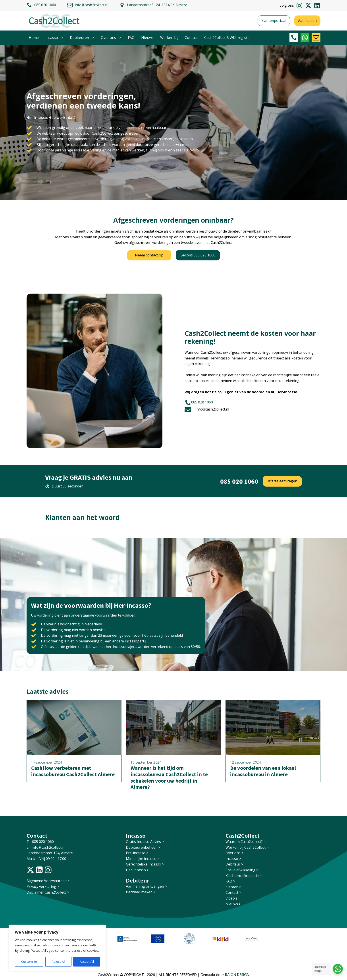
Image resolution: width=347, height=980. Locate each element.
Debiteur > (234, 864)
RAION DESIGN (237, 975)
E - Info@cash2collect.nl (46, 847)
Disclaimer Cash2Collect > (48, 892)
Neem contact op (149, 255)
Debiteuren (82, 38)
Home (34, 38)
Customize (29, 962)
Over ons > (234, 853)
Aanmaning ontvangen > (146, 886)
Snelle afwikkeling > (242, 870)
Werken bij (169, 38)
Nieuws (147, 38)
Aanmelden (307, 21)
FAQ (131, 38)
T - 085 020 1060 (41, 842)
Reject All (58, 962)
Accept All (87, 962)
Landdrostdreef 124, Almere (50, 853)
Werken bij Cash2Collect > (247, 847)
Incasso (54, 38)
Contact (191, 38)
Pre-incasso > (137, 853)
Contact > (233, 892)
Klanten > (233, 887)
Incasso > (233, 859)
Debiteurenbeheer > (143, 847)
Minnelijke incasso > (143, 859)
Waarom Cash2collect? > (246, 842)
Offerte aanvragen (282, 481)
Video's (231, 898)
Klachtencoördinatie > (244, 876)
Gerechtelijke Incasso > (145, 864)
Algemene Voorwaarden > (48, 881)
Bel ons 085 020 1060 (198, 255)
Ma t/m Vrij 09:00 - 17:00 (46, 859)
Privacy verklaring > (43, 886)
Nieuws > (233, 904)
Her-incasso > (137, 870)
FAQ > (230, 881)
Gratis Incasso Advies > (145, 842)
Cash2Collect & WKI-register (228, 38)
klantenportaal (274, 21)
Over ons (111, 38)
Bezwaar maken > (141, 892)
